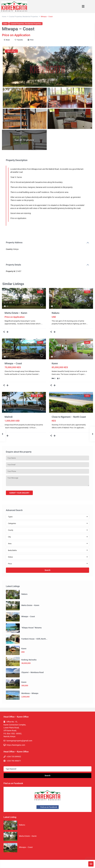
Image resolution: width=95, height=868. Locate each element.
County (11, 530)
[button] (83, 6)
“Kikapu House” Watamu (31, 628)
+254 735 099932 (14, 757)
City (9, 537)
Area (10, 544)
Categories (12, 523)
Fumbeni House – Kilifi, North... (34, 639)
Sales (5, 24)
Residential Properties (30, 17)
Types (10, 517)
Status (10, 557)
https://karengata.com (16, 745)
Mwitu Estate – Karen (16, 313)
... (42, 324)
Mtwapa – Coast (13, 363)
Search (47, 570)
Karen (55, 363)
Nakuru (56, 313)
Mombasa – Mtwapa (30, 693)
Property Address (14, 243)
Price (10, 564)
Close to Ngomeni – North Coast (69, 417)
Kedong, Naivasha (29, 660)
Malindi (9, 417)
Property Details (13, 265)
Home (4, 17)
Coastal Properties (15, 17)
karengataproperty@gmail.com (19, 741)
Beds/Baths (12, 550)
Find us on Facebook (48, 807)
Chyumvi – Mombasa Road (32, 672)
